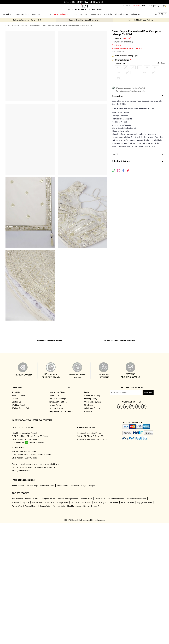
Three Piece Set (121, 14)
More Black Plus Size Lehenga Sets (120, 340)
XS (118, 67)
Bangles (92, 486)
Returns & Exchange (57, 399)
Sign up (157, 6)
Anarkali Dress (31, 506)
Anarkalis (108, 14)
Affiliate (145, 6)
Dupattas (25, 502)
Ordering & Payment (93, 402)
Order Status (54, 395)
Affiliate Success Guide (21, 408)
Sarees (74, 14)
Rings (84, 486)
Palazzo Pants (86, 499)
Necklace (75, 486)
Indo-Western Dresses (21, 499)
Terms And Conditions (58, 402)
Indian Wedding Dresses (68, 499)
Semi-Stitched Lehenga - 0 (126, 56)
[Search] (156, 14)
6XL (145, 73)
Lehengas (47, 14)
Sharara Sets (96, 14)
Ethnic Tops (50, 502)
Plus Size (84, 14)
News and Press (18, 395)
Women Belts (63, 486)
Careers (15, 399)
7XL (153, 73)
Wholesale (137, 6)
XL (147, 67)
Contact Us (16, 402)
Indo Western (136, 14)
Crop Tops (75, 502)
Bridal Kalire (37, 502)
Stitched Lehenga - (123, 60)
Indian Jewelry (18, 486)
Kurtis (36, 499)
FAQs (86, 392)
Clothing (15, 26)
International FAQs (57, 392)
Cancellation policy (92, 395)
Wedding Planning (19, 405)
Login (151, 6)
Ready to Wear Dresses (136, 499)
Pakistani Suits (59, 506)
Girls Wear (87, 502)
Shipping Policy (91, 399)
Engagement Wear (145, 502)
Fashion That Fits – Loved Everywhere (84, 20)
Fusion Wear (17, 506)
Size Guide (161, 63)
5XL (136, 73)
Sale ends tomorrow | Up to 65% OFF (28, 20)
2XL (155, 67)
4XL (127, 73)
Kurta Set (36, 14)
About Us (16, 392)
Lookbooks (89, 411)
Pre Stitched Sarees (116, 499)
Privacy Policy (55, 405)
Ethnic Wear (100, 499)
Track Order (127, 6)
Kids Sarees (113, 502)
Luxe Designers (61, 14)
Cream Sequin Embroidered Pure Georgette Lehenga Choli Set (70, 26)
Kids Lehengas (100, 502)
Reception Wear (128, 502)
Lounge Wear (63, 502)
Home (7, 26)
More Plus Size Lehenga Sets (49, 340)
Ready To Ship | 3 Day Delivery (141, 20)
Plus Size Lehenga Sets (38, 26)
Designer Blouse (48, 499)
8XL (119, 78)
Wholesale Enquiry (92, 408)
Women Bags (32, 486)
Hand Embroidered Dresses (79, 506)
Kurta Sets (97, 506)
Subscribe (148, 393)
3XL (119, 73)
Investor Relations (57, 408)
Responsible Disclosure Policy (62, 411)
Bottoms (15, 502)
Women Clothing (22, 14)
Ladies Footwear (47, 486)
